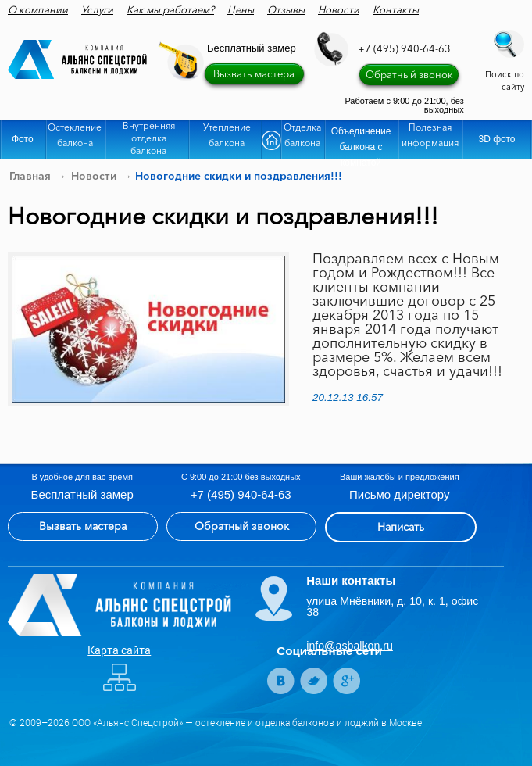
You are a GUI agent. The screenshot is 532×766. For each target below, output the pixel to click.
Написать (401, 527)
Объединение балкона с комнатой (361, 142)
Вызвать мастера (254, 73)
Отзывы (286, 9)
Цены (241, 9)
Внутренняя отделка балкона (149, 138)
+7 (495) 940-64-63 (404, 48)
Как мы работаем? (170, 9)
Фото (23, 139)
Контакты (396, 9)
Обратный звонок (409, 74)
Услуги (97, 9)
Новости (339, 9)
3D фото (496, 139)
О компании (38, 9)
